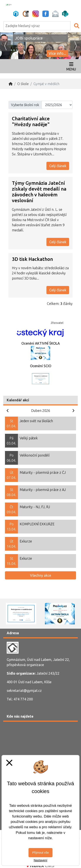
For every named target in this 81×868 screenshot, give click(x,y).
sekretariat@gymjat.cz (24, 691)
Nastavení (40, 860)
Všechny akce (40, 575)
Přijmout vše (40, 853)
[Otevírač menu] (71, 66)
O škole (23, 84)
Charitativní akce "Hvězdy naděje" (31, 121)
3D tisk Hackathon (32, 259)
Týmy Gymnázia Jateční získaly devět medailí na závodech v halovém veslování (39, 192)
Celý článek (58, 166)
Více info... (57, 53)
